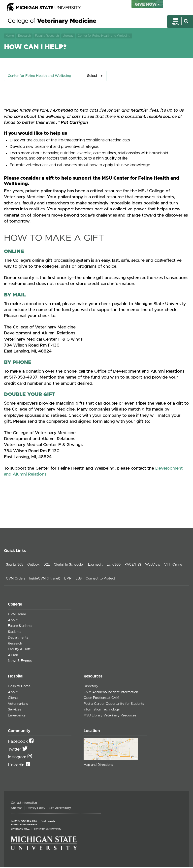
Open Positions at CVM (101, 699)
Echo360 (114, 566)
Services (15, 711)
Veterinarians (18, 705)
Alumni (13, 656)
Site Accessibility (60, 809)
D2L (47, 566)
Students (15, 633)
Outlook (33, 566)
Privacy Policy (36, 809)
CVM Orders (16, 580)
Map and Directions (98, 766)
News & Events (20, 662)
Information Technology (102, 711)
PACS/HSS (133, 566)
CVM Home (17, 615)
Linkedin (17, 766)
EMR (68, 580)
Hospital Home (19, 687)
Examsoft (95, 566)
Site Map (17, 809)
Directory (91, 687)
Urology (68, 36)
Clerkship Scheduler (69, 566)
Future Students (20, 627)
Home (10, 36)
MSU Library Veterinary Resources (110, 716)
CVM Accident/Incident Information (111, 693)
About (13, 621)
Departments (18, 639)
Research (25, 36)
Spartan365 (15, 566)
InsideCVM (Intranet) (45, 580)
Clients (13, 699)
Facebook (19, 743)
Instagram (18, 758)
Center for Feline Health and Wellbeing (104, 36)
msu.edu (51, 823)
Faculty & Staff (19, 650)
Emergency (17, 716)
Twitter (15, 750)
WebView (153, 566)
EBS (79, 580)
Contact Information (24, 804)
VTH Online (173, 566)
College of (52, 22)
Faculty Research (47, 36)
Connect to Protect (100, 580)
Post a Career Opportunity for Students (114, 705)
